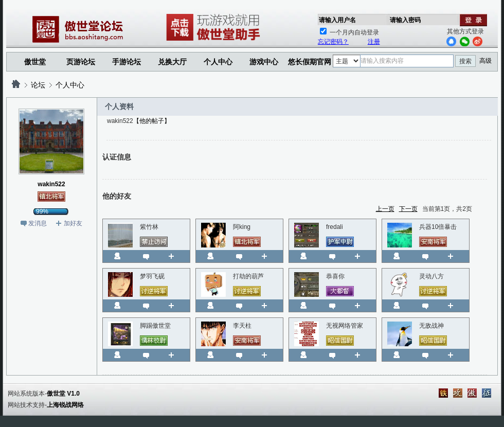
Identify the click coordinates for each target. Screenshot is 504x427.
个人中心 (70, 85)
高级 (485, 61)
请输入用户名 (337, 20)
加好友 (73, 223)
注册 (374, 42)
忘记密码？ (333, 42)
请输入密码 (405, 20)
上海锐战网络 (65, 405)
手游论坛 (127, 62)
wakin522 (51, 184)
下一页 (408, 209)
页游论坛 (81, 62)
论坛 (38, 85)
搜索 (465, 61)
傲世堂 (35, 62)
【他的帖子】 (152, 121)
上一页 (385, 209)
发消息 (38, 223)
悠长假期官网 (310, 62)
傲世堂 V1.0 (63, 394)
